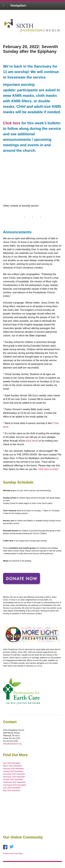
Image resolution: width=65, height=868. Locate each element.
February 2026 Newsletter (13, 769)
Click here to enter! (48, 469)
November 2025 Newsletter (14, 777)
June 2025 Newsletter (12, 788)
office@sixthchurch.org (12, 744)
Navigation (18, 5)
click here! (32, 441)
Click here (12, 123)
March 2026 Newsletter (12, 766)
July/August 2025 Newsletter (15, 785)
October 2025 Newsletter (13, 780)
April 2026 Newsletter (12, 763)
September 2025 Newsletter (14, 782)
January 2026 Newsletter (13, 771)
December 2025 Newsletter (14, 774)
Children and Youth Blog (13, 854)
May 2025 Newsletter (12, 791)
